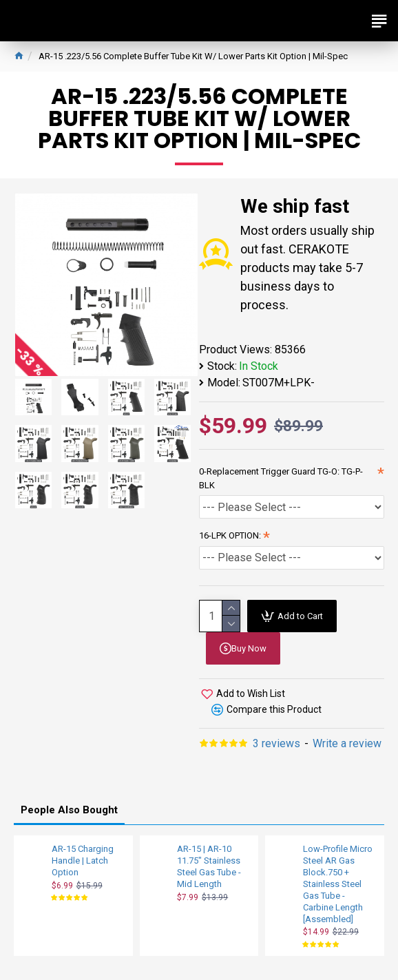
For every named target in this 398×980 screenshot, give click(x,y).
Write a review (347, 743)
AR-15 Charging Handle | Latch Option (83, 861)
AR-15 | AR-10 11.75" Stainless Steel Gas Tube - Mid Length (209, 866)
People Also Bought (69, 810)
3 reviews (276, 743)
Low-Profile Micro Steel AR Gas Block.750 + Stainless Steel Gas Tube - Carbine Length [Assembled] (338, 884)
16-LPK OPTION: (230, 535)
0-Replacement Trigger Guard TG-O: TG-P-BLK (281, 478)
